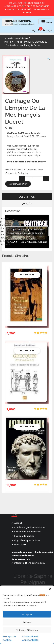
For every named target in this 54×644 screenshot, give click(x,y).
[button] (50, 589)
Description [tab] (27, 197)
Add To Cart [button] (27, 275)
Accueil (8, 38)
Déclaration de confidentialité (31, 638)
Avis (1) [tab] (27, 204)
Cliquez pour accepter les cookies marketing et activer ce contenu (27, 231)
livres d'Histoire (21, 38)
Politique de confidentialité (28, 532)
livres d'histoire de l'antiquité (19, 42)
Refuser (27, 622)
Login (48, 30)
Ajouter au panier (18, 184)
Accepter (27, 614)
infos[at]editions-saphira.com (30, 563)
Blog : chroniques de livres (27, 540)
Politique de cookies (9, 638)
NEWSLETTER (20, 545)
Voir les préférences (27, 630)
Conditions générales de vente (30, 527)
